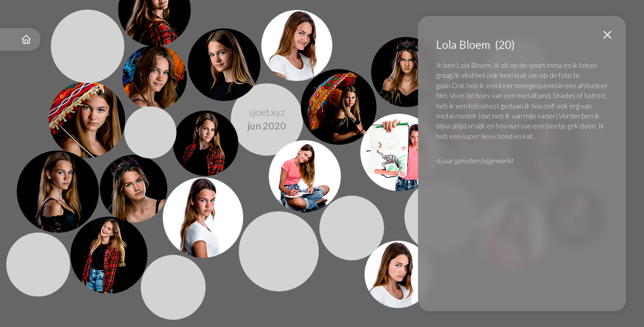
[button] (607, 35)
